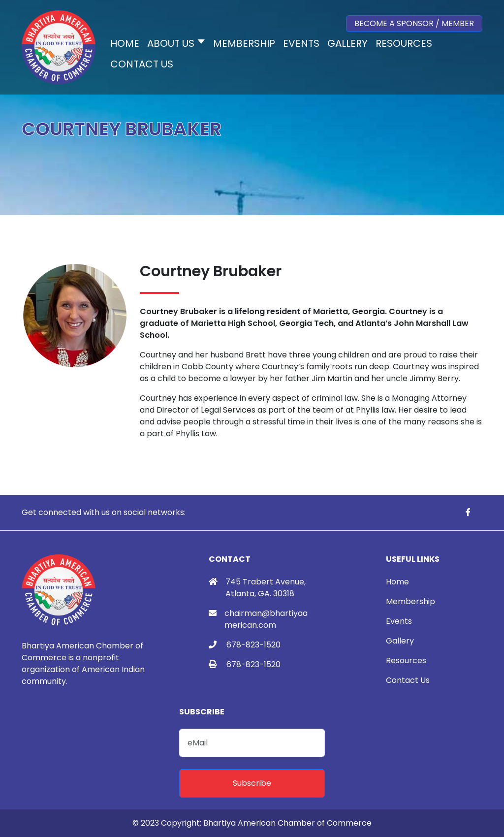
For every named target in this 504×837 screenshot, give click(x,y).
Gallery (400, 641)
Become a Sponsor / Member (414, 23)
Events (399, 621)
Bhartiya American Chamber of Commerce (287, 823)
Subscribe (252, 783)
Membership (410, 601)
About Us (171, 43)
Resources (406, 660)
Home (397, 582)
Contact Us (408, 680)
